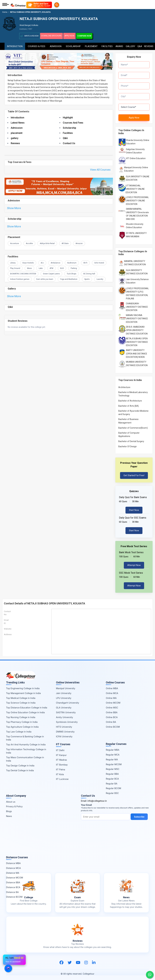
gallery (15, 138)
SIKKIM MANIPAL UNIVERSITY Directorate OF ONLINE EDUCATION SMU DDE (137, 213)
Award (119, 45)
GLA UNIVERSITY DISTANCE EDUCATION (137, 271)
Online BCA (112, 716)
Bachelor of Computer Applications (129, 433)
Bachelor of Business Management (128, 420)
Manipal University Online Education (136, 168)
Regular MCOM (114, 763)
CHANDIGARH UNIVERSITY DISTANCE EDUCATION (137, 306)
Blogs (9, 810)
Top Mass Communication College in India (25, 758)
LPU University (64, 697)
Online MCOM (113, 702)
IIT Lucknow (62, 778)
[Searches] (30, 5)
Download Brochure (53, 36)
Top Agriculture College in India (22, 725)
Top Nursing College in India (21, 716)
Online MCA (112, 692)
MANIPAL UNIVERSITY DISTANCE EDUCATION (135, 261)
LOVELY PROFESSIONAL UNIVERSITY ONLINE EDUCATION (137, 199)
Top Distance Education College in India (27, 706)
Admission (56, 45)
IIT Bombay (62, 763)
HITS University (64, 725)
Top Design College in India (20, 764)
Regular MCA (113, 753)
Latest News (18, 122)
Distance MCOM (15, 876)
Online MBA (112, 687)
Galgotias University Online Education (135, 150)
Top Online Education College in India (25, 711)
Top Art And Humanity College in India (26, 743)
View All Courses (100, 170)
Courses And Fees (73, 122)
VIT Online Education (136, 157)
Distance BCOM (14, 896)
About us (11, 800)
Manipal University (66, 687)
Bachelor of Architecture (130, 399)
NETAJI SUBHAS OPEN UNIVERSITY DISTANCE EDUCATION (137, 341)
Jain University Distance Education (137, 280)
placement (17, 133)
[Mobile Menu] (6, 5)
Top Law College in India (19, 730)
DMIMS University (65, 730)
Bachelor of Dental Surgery (131, 440)
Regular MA (112, 758)
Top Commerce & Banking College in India (25, 737)
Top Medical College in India (21, 697)
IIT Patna (61, 768)
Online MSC (112, 706)
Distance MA (13, 872)
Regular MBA (113, 749)
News (9, 815)
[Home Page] (18, 5)
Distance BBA (13, 881)
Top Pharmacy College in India (22, 721)
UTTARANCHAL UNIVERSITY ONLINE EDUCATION (135, 188)
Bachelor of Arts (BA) (129, 405)
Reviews (149, 45)
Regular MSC (113, 768)
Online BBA (112, 711)
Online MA (111, 697)
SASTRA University (66, 711)
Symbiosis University (67, 721)
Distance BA (12, 891)
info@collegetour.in (97, 799)
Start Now (134, 509)
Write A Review (30, 36)
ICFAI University (64, 735)
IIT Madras (62, 759)
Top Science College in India (21, 702)
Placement (91, 45)
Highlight (68, 117)
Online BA (111, 721)
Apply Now (74, 36)
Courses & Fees (37, 45)
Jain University (64, 692)
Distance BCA (13, 886)
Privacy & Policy (14, 805)
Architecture (124, 386)
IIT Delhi (60, 749)
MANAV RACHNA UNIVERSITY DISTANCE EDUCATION (137, 317)
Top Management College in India (23, 692)
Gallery (130, 45)
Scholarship (73, 45)
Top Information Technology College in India (26, 750)
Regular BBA (112, 773)
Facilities (107, 45)
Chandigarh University (68, 702)
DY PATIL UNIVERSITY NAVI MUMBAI (136, 233)
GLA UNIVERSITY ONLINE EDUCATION (138, 177)
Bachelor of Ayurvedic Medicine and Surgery (133, 411)
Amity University (64, 716)
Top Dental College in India (20, 769)
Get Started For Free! (134, 474)
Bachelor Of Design (128, 445)
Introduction (15, 45)
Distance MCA (13, 867)
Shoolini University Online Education (135, 224)
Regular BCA (112, 777)
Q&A (140, 45)
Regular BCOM (113, 787)
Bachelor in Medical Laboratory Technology (133, 393)
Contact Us (69, 143)
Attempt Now (134, 564)
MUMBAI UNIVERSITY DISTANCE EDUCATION (137, 362)
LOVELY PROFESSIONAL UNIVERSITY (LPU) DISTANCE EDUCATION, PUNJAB (137, 292)
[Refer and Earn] (45, 5)
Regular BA (112, 782)
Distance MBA (13, 862)
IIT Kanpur (61, 754)
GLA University (64, 706)
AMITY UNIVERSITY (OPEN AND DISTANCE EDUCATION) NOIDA (137, 352)
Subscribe (140, 815)
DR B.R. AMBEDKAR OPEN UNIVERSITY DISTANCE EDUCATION (137, 329)
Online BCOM (113, 725)
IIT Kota (60, 773)
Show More (14, 209)
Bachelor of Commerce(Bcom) (133, 426)
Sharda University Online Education (138, 140)
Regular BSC (112, 792)
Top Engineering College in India (23, 687)
